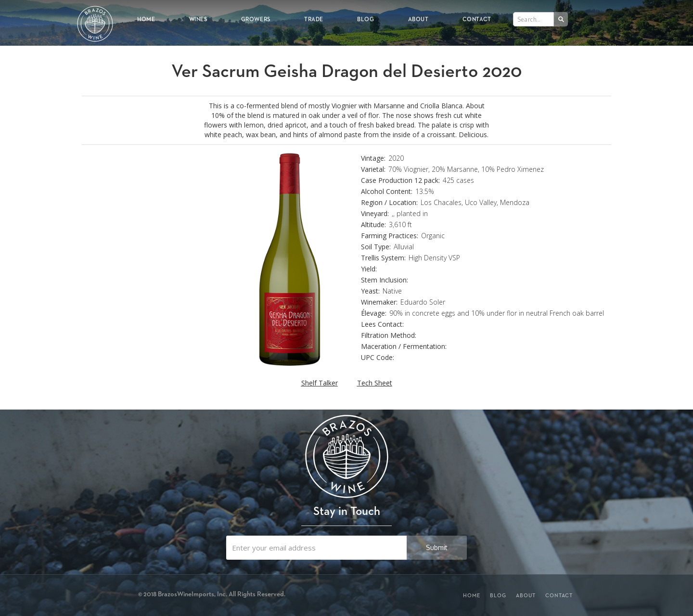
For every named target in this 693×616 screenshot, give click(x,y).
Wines (198, 19)
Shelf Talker (320, 383)
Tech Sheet (375, 383)
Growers (256, 19)
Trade (314, 19)
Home (146, 19)
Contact (477, 19)
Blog (366, 19)
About (418, 19)
